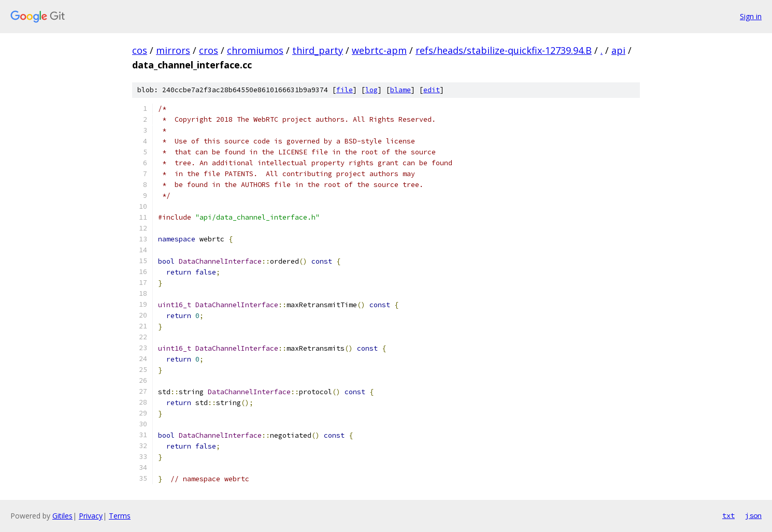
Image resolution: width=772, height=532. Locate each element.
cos (140, 50)
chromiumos (255, 50)
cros (209, 50)
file (345, 90)
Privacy (91, 516)
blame (401, 90)
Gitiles (62, 516)
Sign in (751, 16)
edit (432, 90)
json (753, 515)
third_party (318, 50)
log (371, 90)
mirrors (173, 50)
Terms (120, 516)
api (618, 50)
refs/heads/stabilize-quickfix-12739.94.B (504, 50)
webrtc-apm (379, 50)
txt (728, 515)
